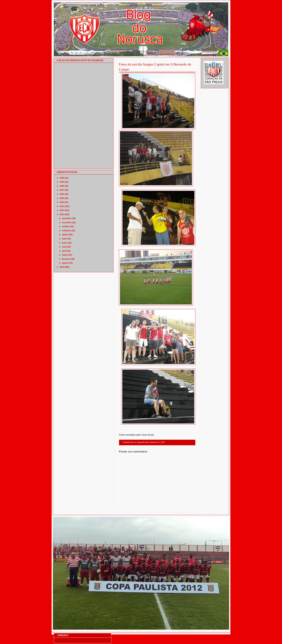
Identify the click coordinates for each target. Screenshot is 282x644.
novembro (67, 222)
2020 (62, 178)
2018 (62, 186)
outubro (66, 226)
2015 (62, 198)
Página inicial (158, 508)
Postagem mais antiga (186, 508)
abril (64, 251)
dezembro (67, 218)
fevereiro (66, 259)
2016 (62, 194)
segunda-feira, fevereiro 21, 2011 (151, 442)
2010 (62, 267)
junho (65, 243)
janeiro (65, 263)
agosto (65, 235)
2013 (62, 206)
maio (64, 247)
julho (64, 239)
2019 (62, 182)
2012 (62, 210)
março (65, 255)
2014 (62, 202)
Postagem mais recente (129, 508)
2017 (62, 190)
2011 (62, 214)
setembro (67, 231)
